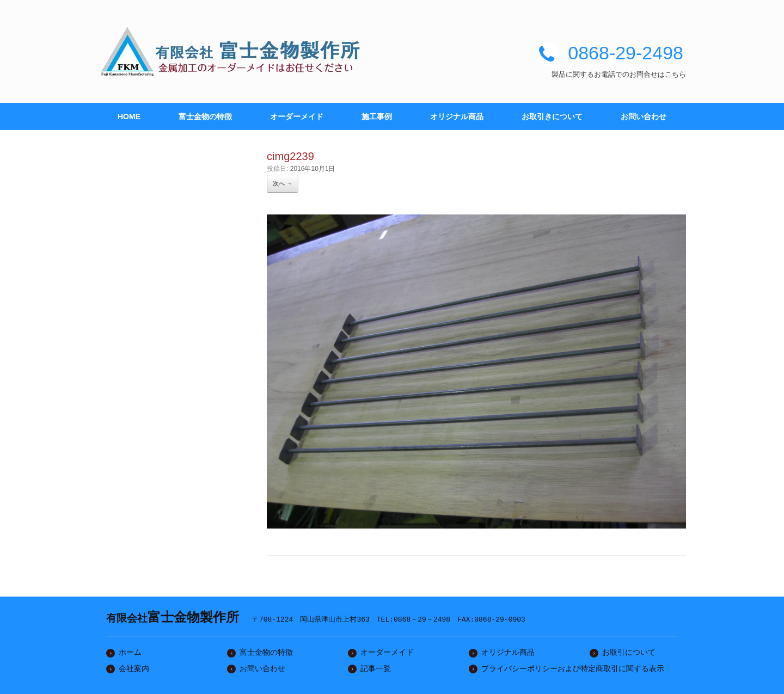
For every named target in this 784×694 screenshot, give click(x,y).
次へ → (283, 183)
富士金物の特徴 (205, 116)
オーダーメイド (297, 116)
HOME (129, 116)
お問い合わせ (644, 116)
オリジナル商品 (457, 116)
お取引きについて (552, 116)
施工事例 (377, 116)
